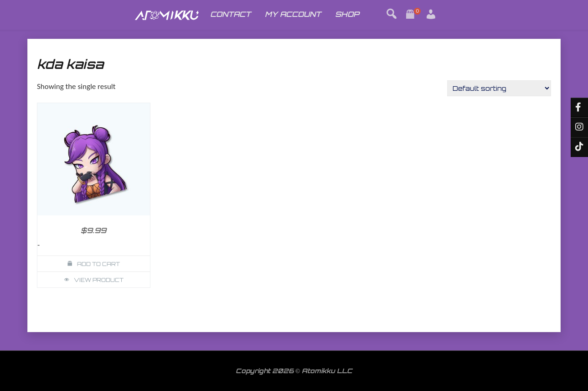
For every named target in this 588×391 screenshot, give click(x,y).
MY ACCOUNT (293, 14)
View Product (99, 280)
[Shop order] (499, 88)
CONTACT (230, 14)
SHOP (347, 14)
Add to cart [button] (98, 264)
